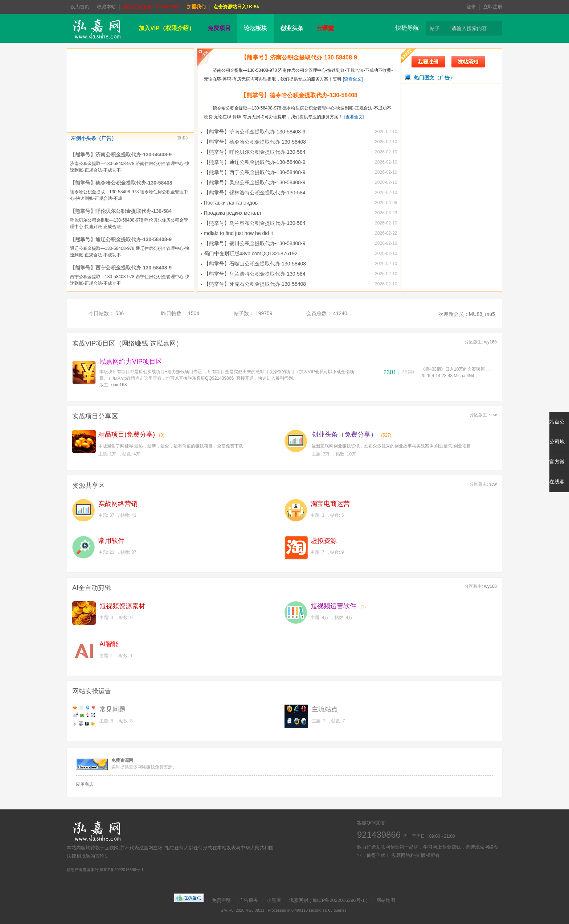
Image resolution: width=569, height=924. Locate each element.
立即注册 (493, 7)
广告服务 (249, 900)
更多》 (184, 138)
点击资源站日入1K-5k (236, 7)
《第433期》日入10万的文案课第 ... (455, 369)
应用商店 (85, 784)
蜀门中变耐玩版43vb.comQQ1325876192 (251, 253)
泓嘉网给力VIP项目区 (131, 362)
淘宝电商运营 (330, 504)
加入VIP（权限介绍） (167, 28)
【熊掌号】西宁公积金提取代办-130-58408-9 (121, 268)
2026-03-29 (386, 213)
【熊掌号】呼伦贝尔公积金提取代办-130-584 (121, 211)
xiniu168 (119, 385)
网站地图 (386, 900)
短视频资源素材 (122, 606)
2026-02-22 (386, 233)
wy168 (490, 342)
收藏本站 (106, 7)
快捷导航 (407, 28)
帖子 (435, 28)
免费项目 (219, 28)
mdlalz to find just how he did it (239, 233)
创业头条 (292, 28)
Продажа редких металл (233, 213)
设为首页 (80, 7)
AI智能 (109, 644)
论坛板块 (255, 28)
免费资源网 (122, 760)
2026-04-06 (386, 203)
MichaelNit (464, 376)
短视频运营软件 (333, 606)
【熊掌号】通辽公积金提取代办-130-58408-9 (121, 239)
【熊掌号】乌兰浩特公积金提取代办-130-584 (255, 274)
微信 (403, 872)
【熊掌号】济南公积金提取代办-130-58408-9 (121, 154)
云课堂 (325, 28)
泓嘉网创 (299, 900)
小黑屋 (274, 900)
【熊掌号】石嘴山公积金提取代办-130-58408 (255, 264)
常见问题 (112, 709)
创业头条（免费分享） (344, 434)
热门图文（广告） (434, 78)
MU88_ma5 (482, 314)
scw (493, 415)
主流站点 (325, 709)
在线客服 (383, 872)
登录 (471, 7)
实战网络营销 (118, 504)
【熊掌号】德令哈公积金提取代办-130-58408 (121, 183)
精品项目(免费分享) (127, 434)
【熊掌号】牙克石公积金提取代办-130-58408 (255, 284)
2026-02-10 (386, 132)
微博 (363, 872)
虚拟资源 (324, 541)
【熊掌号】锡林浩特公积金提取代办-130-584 (255, 193)
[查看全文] (353, 79)
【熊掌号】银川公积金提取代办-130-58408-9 (255, 243)
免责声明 (221, 900)
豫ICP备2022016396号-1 (339, 900)
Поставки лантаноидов (231, 203)
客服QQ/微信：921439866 (151, 7)
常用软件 (111, 541)
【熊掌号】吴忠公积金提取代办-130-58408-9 (255, 182)
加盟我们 (196, 7)
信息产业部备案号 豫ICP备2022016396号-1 (105, 870)
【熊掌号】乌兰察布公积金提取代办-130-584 (255, 223)
